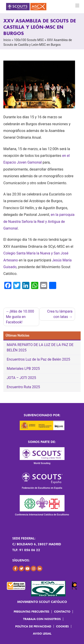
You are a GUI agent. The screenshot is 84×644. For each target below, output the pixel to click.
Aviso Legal (42, 633)
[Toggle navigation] (77, 5)
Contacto (62, 611)
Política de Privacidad (33, 626)
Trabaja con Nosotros (42, 619)
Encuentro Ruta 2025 (23, 387)
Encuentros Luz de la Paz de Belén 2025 (38, 359)
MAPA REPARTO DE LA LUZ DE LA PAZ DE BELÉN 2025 (40, 347)
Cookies (62, 626)
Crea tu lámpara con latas (60, 314)
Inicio (7, 40)
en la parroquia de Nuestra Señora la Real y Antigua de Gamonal (39, 221)
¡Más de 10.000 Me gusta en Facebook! (20, 317)
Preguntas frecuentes (31, 611)
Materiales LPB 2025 (23, 369)
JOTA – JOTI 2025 (21, 378)
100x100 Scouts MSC (29, 40)
